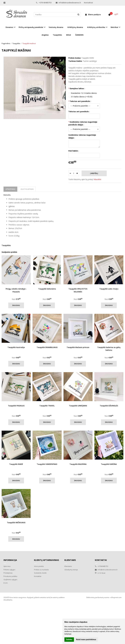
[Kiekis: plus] (77, 173)
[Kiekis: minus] (70, 173)
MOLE (69, 35)
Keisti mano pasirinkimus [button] (86, 639)
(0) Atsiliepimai (27, 189)
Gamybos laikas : (77, 88)
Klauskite (98, 179)
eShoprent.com (116, 597)
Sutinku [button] (69, 639)
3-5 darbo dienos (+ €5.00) (82, 97)
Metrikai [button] (114, 27)
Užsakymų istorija (71, 570)
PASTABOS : (74, 151)
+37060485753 (102, 566)
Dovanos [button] (9, 27)
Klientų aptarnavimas (46, 560)
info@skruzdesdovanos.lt (68, 3)
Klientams (70, 560)
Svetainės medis (40, 573)
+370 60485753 (44, 3)
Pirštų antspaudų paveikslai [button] (31, 27)
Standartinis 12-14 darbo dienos (84, 93)
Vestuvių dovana (56, 27)
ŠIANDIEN (79, 35)
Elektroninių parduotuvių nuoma (98, 597)
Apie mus (7, 566)
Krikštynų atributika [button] (96, 27)
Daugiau (16, 305)
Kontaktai (88, 3)
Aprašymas (10, 189)
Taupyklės (57, 35)
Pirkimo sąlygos (9, 570)
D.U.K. (6, 583)
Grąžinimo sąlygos (10, 580)
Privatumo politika (10, 576)
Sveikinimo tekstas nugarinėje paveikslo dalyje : (83, 123)
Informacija (10, 560)
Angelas (45, 35)
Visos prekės (39, 566)
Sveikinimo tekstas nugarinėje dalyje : (82, 136)
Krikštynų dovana (75, 27)
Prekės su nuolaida (41, 570)
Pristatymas (8, 573)
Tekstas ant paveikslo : (80, 101)
